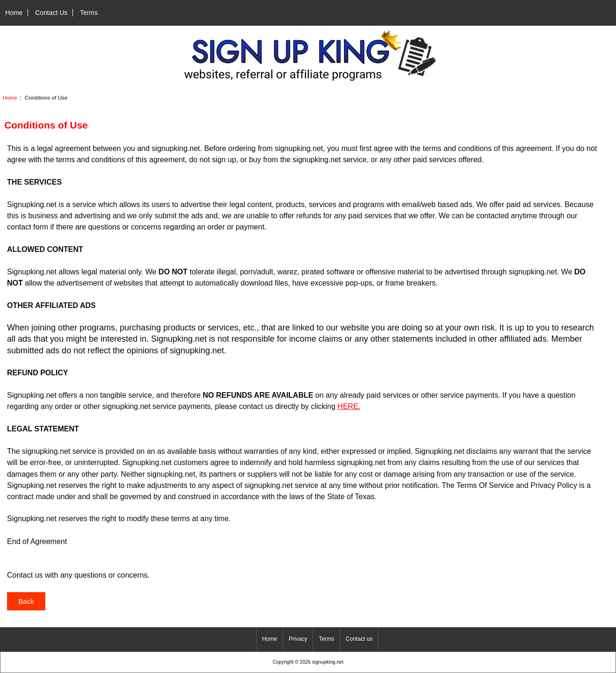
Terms (89, 13)
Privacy (298, 639)
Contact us (359, 639)
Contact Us (51, 13)
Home (14, 13)
